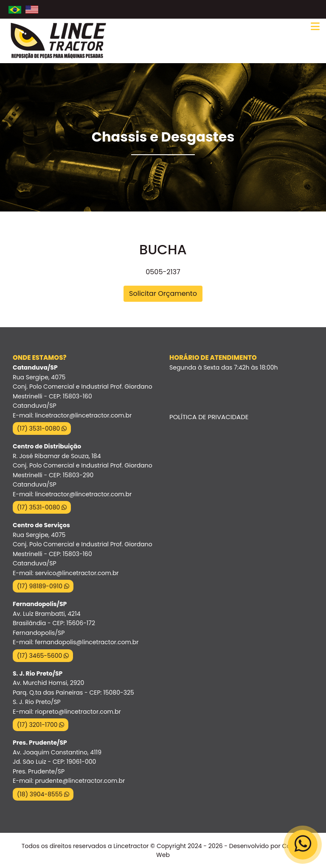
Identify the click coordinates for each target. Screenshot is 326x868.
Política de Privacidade (209, 417)
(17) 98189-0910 (43, 586)
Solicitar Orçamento (163, 294)
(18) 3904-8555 (43, 794)
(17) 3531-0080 (42, 428)
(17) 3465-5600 (43, 656)
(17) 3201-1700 (41, 725)
